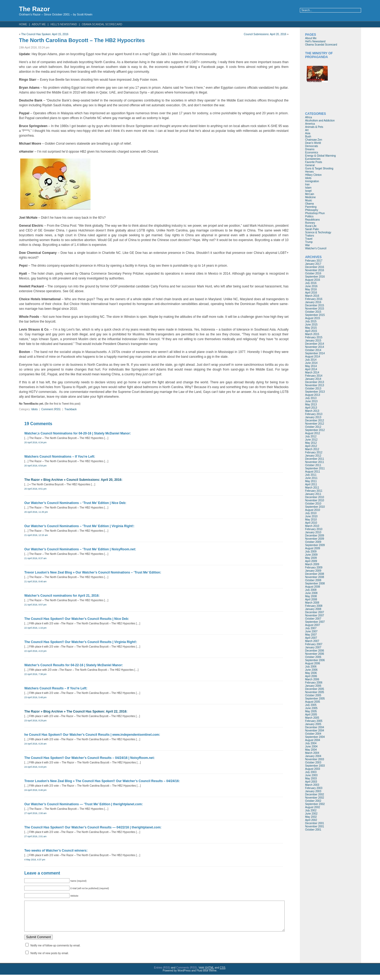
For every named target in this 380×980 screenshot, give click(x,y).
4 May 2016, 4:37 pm (35, 860)
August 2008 (313, 587)
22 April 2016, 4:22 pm (35, 651)
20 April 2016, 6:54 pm (35, 466)
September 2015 (315, 315)
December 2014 (315, 344)
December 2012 (315, 420)
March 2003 (312, 785)
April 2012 (311, 446)
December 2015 (315, 305)
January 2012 (313, 456)
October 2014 (313, 350)
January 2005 (313, 724)
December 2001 (315, 823)
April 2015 (311, 331)
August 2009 (313, 548)
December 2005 (315, 689)
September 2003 (315, 766)
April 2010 (311, 523)
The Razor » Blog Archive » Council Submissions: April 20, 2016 (73, 480)
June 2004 (311, 747)
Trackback (71, 409)
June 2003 (311, 775)
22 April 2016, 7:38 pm (35, 674)
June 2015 (311, 325)
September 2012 (315, 430)
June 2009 (311, 555)
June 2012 (311, 440)
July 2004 (311, 743)
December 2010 (315, 497)
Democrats (312, 146)
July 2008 (311, 590)
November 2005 (315, 692)
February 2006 (314, 683)
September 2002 (315, 804)
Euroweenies (313, 159)
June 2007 (311, 631)
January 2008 (313, 609)
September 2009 (315, 545)
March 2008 (312, 603)
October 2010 (313, 504)
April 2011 (311, 484)
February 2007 (314, 644)
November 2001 (315, 826)
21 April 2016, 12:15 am (36, 535)
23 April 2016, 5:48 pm (35, 697)
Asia (308, 133)
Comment (47, 409)
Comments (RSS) (187, 973)
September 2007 (315, 622)
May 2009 (311, 558)
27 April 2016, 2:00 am (35, 813)
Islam (308, 188)
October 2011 (313, 465)
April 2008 (311, 599)
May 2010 (311, 520)
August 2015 (313, 318)
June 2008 (311, 593)
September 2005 (315, 699)
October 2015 (313, 312)
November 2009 (315, 539)
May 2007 (311, 635)
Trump (309, 242)
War (308, 245)
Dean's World (313, 143)
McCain (310, 194)
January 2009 (313, 571)
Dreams (310, 149)
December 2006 (315, 651)
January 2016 (313, 302)
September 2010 (315, 507)
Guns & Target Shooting (319, 168)
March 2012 (312, 449)
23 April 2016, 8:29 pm (35, 721)
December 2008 (315, 574)
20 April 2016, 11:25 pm (36, 512)
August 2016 (313, 280)
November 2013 (315, 385)
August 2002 (313, 807)
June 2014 (311, 363)
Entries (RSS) (162, 973)
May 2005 (311, 711)
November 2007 (315, 615)
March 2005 (312, 718)
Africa (309, 117)
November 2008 (315, 577)
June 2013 (311, 401)
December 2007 (315, 612)
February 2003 (314, 788)
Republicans (312, 220)
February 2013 (314, 414)
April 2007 (311, 638)
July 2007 (311, 628)
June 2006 (311, 670)
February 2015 (314, 337)
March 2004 (312, 753)
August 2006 (313, 663)
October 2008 (313, 580)
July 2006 (311, 667)
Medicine (310, 197)
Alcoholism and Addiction (320, 121)
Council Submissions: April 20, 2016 (265, 34)
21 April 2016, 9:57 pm (35, 605)
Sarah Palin (312, 229)
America (310, 124)
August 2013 (313, 395)
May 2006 (311, 673)
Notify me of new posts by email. (50, 959)
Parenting (311, 207)
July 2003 (311, 772)
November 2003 (315, 759)
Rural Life (311, 226)
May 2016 (311, 289)
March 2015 (312, 334)
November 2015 (315, 309)
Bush (308, 137)
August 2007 (313, 625)
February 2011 (314, 491)
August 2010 (313, 510)
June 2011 (311, 478)
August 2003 (313, 769)
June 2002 (311, 814)
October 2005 (313, 695)
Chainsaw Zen (314, 140)
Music (309, 200)
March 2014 (312, 373)
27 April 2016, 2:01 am (35, 836)
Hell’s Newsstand (64, 24)
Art (307, 130)
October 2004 (313, 734)
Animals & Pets (314, 127)
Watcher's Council (316, 248)
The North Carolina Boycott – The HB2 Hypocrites (82, 40)
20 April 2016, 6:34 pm (35, 442)
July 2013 (311, 398)
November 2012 (315, 424)
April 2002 (311, 820)
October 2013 (313, 389)
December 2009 (315, 536)
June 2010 (311, 516)
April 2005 (311, 715)
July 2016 (311, 283)
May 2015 (311, 328)
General (310, 165)
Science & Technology (318, 232)
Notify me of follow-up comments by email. (55, 951)
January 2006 (313, 686)
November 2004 (315, 731)
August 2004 (313, 740)
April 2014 (311, 369)
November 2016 (315, 270)
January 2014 (313, 379)
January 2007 (313, 647)
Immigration (312, 181)
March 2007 (312, 641)
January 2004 (313, 756)
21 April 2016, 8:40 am (35, 582)
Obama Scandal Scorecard (102, 24)
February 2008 (314, 606)
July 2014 (311, 360)
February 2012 (314, 452)
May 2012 (311, 443)
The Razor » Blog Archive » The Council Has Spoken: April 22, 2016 (75, 711)
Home (23, 24)
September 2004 (315, 737)
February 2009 (314, 568)
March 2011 (312, 488)
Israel (308, 191)
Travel (309, 239)
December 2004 (315, 727)
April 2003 (311, 782)
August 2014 (313, 357)
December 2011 (315, 459)
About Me (39, 24)
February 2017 (314, 261)
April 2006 (311, 676)
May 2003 (311, 778)
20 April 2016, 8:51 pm (35, 489)
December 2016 (315, 267)
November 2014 (315, 347)
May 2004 (311, 750)
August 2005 (313, 702)
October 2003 (313, 763)
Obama (310, 204)
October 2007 (313, 619)
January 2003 (313, 791)
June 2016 (311, 286)
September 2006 (315, 660)
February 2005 (314, 721)
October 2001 (313, 830)
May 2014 (311, 366)
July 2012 (311, 436)
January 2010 (313, 532)
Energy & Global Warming (320, 156)
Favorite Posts (314, 162)
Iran (307, 184)
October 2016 (313, 273)
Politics (309, 216)
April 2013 (311, 408)
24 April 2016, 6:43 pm (35, 767)
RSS (57, 409)
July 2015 (311, 321)
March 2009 (312, 564)
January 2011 (313, 494)
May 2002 (311, 817)
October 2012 (313, 427)
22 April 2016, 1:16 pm (35, 628)
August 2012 (313, 433)
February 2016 (314, 299)
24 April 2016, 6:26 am (35, 744)
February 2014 (314, 376)
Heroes (309, 172)
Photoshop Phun (315, 213)
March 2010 (312, 526)
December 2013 (315, 382)
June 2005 (311, 708)
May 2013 (311, 404)
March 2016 (312, 296)
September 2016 (315, 277)
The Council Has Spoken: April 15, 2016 (45, 34)
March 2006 (312, 679)
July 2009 (311, 552)
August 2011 (313, 472)
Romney (310, 223)
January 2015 (313, 341)
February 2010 (314, 529)
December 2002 (315, 794)
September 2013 (315, 392)
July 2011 (311, 475)
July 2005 (311, 705)
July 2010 (311, 513)
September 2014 (315, 353)
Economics (312, 153)
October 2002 (313, 801)
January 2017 (313, 264)
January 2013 (313, 417)
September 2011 (315, 468)
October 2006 (313, 657)
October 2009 (313, 542)
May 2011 (311, 481)
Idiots (34, 409)
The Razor (34, 9)
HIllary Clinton (313, 175)
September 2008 (315, 583)
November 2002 (315, 798)
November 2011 (315, 462)
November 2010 (315, 500)
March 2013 (312, 411)
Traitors (310, 236)
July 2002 (311, 810)
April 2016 (311, 293)
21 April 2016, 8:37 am (35, 558)
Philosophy (312, 210)
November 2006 (315, 654)
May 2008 (311, 596)
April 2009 (311, 561)
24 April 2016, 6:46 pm (35, 790)
